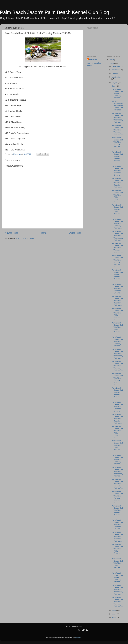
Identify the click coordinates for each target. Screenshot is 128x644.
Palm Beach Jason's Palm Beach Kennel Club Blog (54, 12)
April (114, 617)
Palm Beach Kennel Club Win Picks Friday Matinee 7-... (117, 210)
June (114, 610)
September (116, 77)
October (115, 73)
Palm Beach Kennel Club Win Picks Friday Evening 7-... (117, 196)
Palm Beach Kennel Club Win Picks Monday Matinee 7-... (117, 143)
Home (43, 233)
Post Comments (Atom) (25, 238)
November (116, 70)
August (115, 83)
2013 (112, 63)
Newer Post (11, 233)
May (114, 614)
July (114, 86)
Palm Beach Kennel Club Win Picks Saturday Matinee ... (117, 183)
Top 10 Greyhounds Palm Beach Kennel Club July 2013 (117, 106)
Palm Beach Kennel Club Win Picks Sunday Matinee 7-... (117, 157)
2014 (112, 60)
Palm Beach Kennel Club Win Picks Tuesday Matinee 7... (117, 130)
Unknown (93, 59)
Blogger (78, 637)
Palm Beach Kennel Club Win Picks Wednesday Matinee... (117, 118)
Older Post (75, 233)
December (116, 66)
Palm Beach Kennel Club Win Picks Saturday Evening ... (117, 171)
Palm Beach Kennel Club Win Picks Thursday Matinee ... (117, 94)
